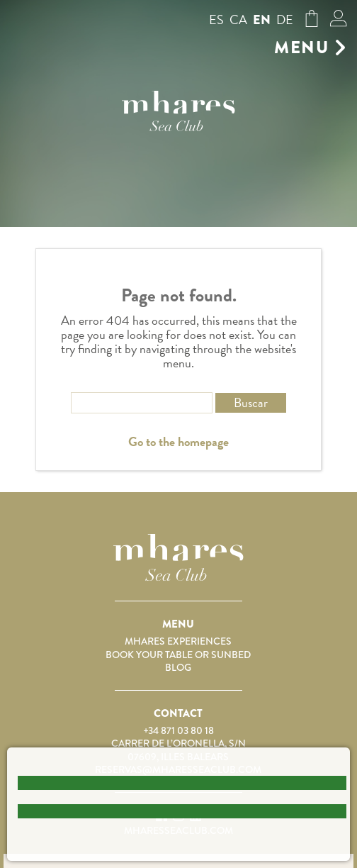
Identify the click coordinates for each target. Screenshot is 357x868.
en (262, 20)
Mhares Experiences (178, 641)
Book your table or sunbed (178, 655)
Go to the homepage (178, 442)
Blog (178, 667)
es (216, 20)
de (285, 20)
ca (238, 20)
